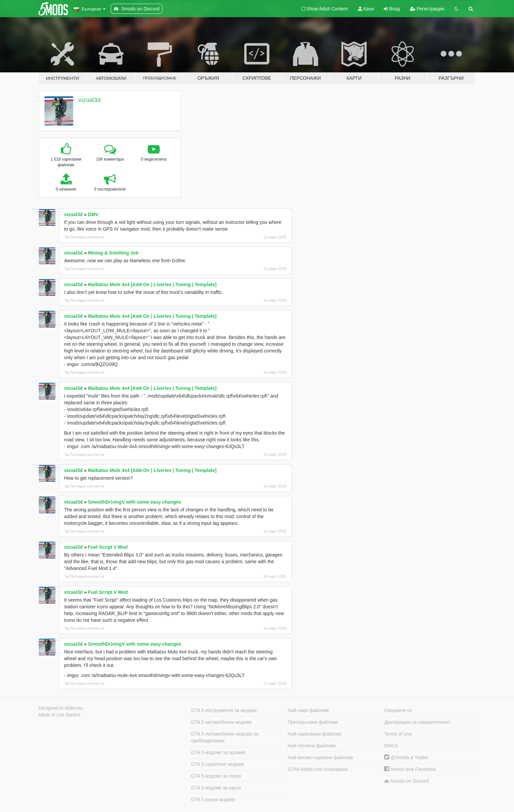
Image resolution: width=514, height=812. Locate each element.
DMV (93, 214)
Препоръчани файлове (313, 722)
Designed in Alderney (61, 708)
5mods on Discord (406, 781)
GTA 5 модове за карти (216, 788)
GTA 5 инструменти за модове (224, 710)
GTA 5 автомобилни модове (221, 722)
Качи (366, 9)
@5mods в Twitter (406, 757)
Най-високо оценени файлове (320, 757)
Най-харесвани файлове (315, 734)
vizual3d (89, 100)
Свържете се (398, 710)
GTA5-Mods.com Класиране (318, 769)
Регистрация (427, 9)
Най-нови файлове (308, 710)
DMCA (391, 746)
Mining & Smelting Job (113, 253)
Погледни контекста (84, 237)
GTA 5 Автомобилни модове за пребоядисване (225, 737)
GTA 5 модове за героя (216, 776)
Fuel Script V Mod (108, 547)
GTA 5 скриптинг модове (218, 764)
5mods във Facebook (410, 769)
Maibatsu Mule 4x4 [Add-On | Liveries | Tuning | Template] (152, 284)
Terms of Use (398, 734)
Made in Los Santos (60, 715)
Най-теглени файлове (312, 746)
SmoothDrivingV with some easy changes (135, 502)
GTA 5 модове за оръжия (218, 752)
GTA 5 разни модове (213, 800)
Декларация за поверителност (417, 722)
